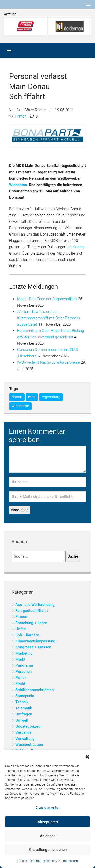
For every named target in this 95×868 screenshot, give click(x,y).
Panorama (24, 665)
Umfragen (24, 714)
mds (32, 397)
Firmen (21, 116)
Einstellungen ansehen (48, 850)
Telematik (24, 708)
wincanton (20, 406)
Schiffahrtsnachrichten (35, 690)
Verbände (23, 732)
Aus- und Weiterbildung (35, 605)
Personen (24, 672)
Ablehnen (48, 836)
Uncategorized (28, 726)
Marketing (24, 653)
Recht (20, 684)
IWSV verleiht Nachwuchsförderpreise (49, 362)
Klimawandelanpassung (35, 641)
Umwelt (22, 720)
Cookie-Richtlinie (29, 861)
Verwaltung (25, 739)
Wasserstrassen (29, 745)
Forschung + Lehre (31, 623)
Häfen (21, 629)
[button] (87, 756)
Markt (20, 659)
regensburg (51, 397)
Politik (21, 678)
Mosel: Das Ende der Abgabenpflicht (47, 299)
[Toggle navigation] (88, 4)
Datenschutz (51, 861)
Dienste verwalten (48, 808)
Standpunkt (25, 696)
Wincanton (18, 185)
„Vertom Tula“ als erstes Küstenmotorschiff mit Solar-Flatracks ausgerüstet (49, 318)
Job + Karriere (27, 635)
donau (17, 397)
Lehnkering (75, 247)
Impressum (70, 861)
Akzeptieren (48, 822)
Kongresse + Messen (33, 647)
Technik (22, 702)
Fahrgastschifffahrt (32, 611)
